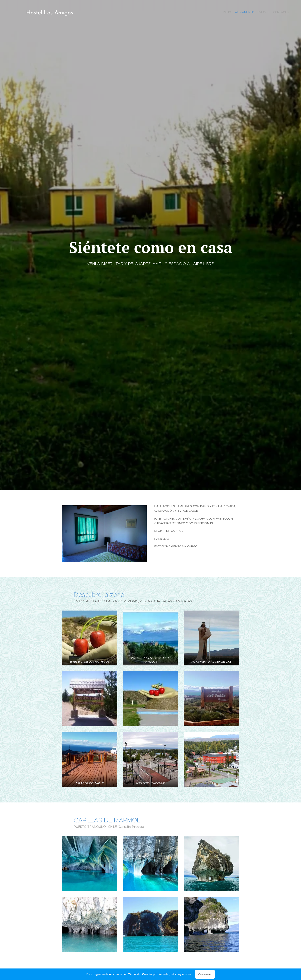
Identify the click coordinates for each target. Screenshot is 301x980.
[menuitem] (278, 12)
